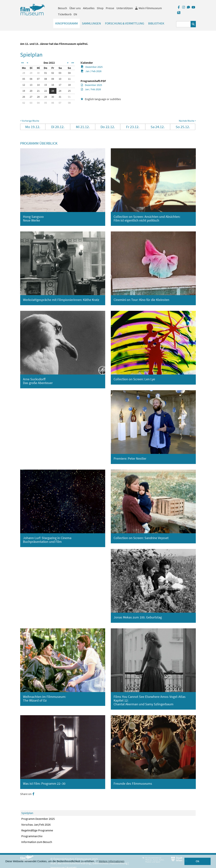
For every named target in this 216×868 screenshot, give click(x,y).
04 (69, 73)
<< (22, 63)
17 (60, 85)
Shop (100, 8)
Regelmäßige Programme (37, 830)
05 (24, 79)
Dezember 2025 (92, 67)
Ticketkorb (65, 14)
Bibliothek (156, 23)
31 (60, 97)
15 (46, 85)
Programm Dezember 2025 (38, 819)
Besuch (63, 8)
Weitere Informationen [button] (111, 861)
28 (24, 73)
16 (53, 85)
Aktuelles (89, 8)
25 (69, 91)
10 (60, 79)
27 (31, 97)
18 (69, 85)
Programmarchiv (32, 836)
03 (60, 73)
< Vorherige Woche (30, 121)
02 (53, 73)
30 (38, 73)
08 (46, 79)
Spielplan (27, 813)
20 (31, 91)
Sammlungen (91, 23)
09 (53, 79)
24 (60, 91)
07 (38, 79)
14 (38, 85)
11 (69, 79)
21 (38, 91)
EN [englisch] (75, 14)
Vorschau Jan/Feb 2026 (36, 824)
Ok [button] (198, 861)
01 (46, 73)
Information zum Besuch (37, 842)
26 (24, 97)
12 (24, 85)
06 (31, 79)
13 (31, 85)
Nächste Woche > (187, 121)
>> (73, 63)
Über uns (75, 8)
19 (24, 91)
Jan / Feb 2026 (91, 71)
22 (46, 91)
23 (53, 91)
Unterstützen (125, 8)
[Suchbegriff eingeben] (183, 24)
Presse (110, 8)
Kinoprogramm (67, 23)
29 (31, 73)
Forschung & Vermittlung (125, 23)
